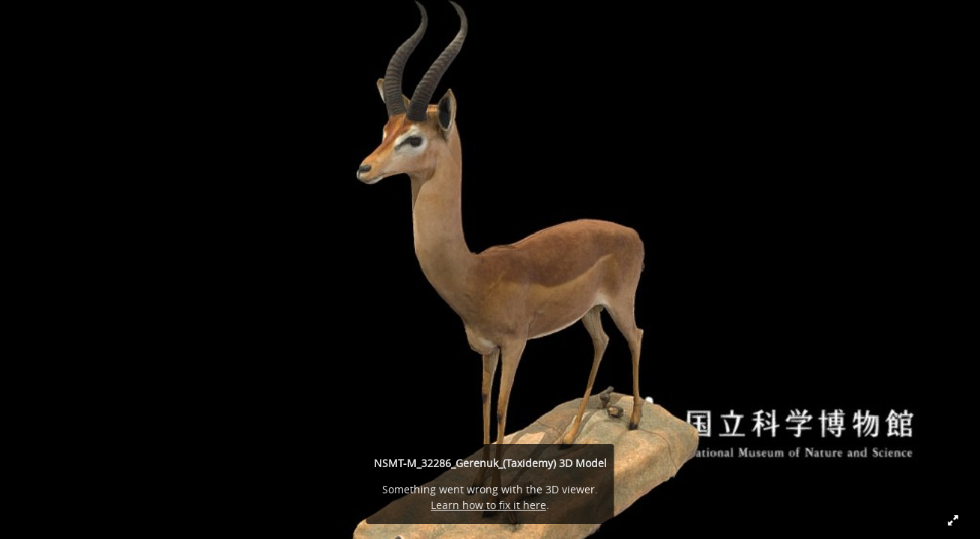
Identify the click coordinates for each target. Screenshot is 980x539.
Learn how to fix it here (489, 505)
